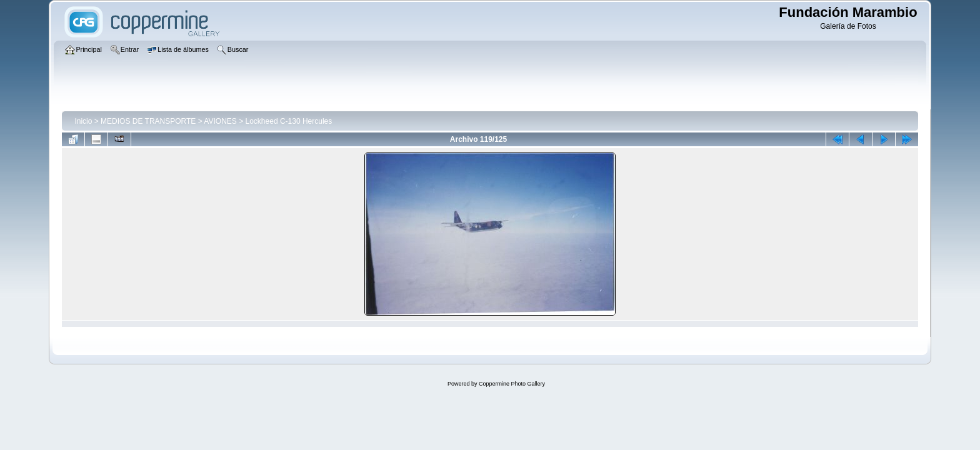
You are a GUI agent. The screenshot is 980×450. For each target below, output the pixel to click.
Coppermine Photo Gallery (512, 384)
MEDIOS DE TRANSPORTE (148, 121)
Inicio (83, 121)
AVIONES (220, 121)
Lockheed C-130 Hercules (289, 121)
